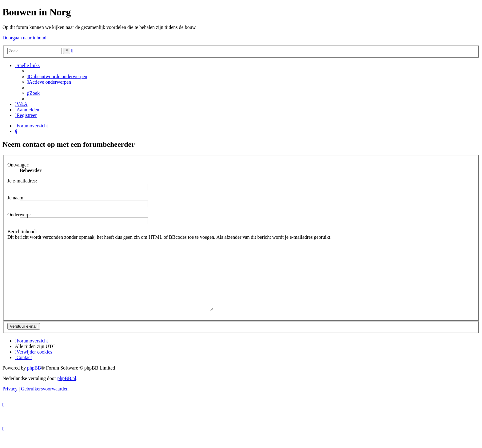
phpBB (34, 382)
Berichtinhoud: (22, 232)
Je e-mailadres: (22, 181)
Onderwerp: (19, 215)
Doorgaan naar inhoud (24, 38)
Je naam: (16, 198)
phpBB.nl (67, 392)
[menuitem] (57, 76)
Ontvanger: (18, 165)
